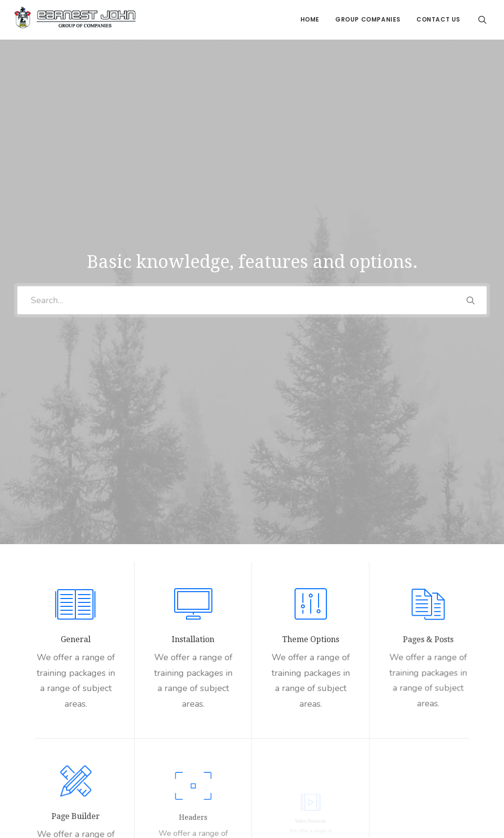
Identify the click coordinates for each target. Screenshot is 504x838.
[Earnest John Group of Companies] (75, 20)
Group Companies (368, 19)
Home (310, 19)
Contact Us (438, 19)
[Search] (482, 20)
